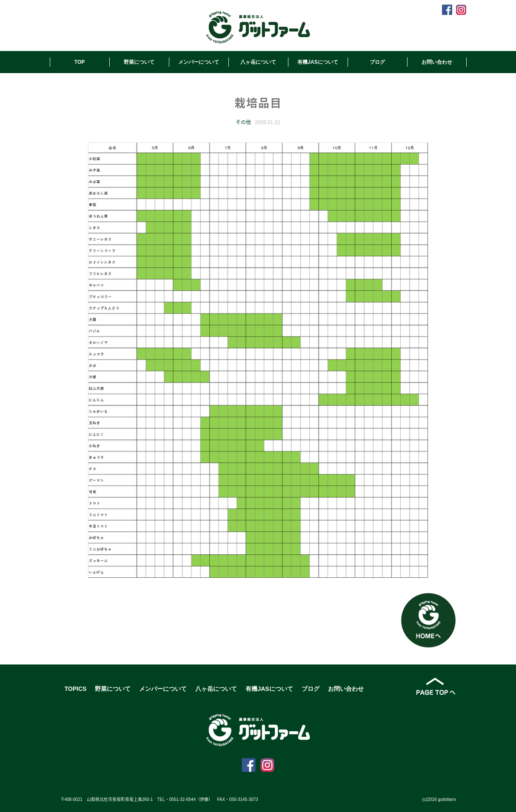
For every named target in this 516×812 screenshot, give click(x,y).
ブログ (377, 62)
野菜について (139, 62)
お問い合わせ (437, 62)
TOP (80, 62)
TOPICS (76, 689)
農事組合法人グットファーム (258, 27)
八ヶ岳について (258, 62)
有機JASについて (318, 62)
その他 (243, 122)
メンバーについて (199, 62)
